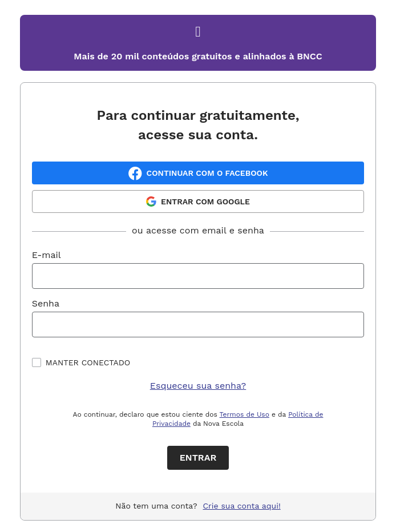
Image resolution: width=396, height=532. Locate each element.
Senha (46, 303)
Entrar (198, 458)
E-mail (47, 255)
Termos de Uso (245, 414)
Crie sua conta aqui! (242, 506)
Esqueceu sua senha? (198, 386)
